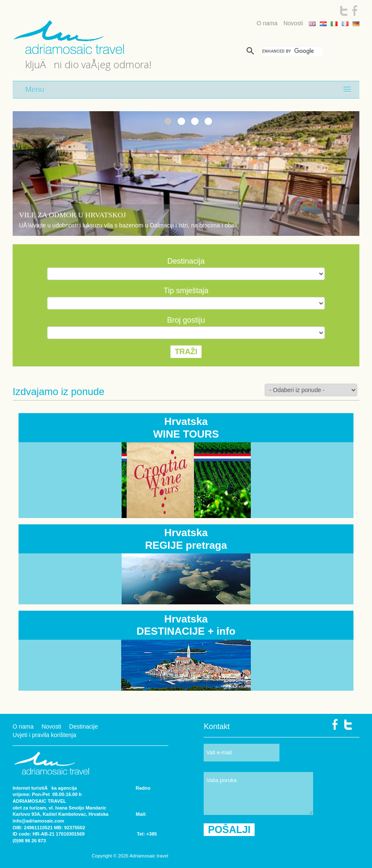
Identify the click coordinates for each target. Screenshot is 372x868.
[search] (292, 51)
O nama (267, 23)
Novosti (293, 23)
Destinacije (83, 726)
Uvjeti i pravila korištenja (44, 735)
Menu (35, 90)
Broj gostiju (186, 320)
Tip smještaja (186, 291)
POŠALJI (229, 830)
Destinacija (186, 261)
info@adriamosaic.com (39, 821)
